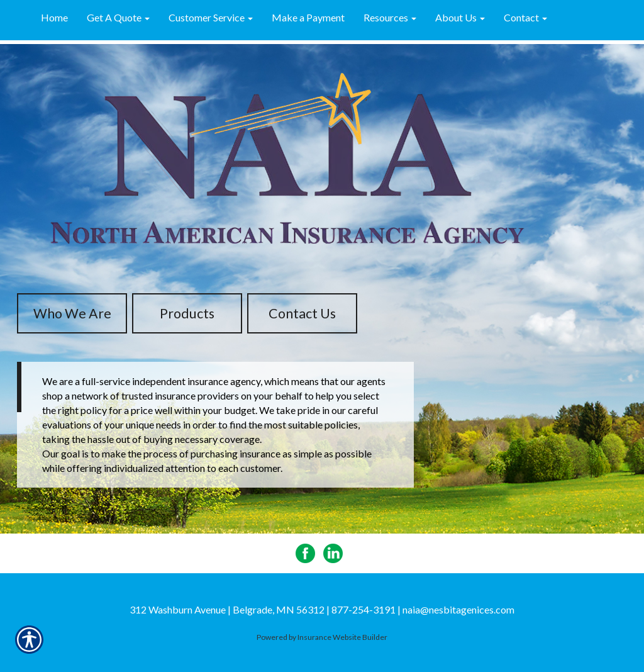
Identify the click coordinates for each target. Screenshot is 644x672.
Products (187, 313)
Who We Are (72, 313)
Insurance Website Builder (342, 637)
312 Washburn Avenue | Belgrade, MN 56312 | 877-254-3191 (263, 609)
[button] (118, 18)
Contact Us (302, 313)
